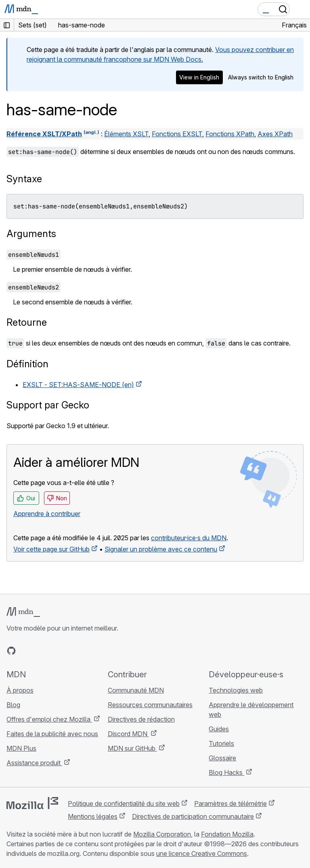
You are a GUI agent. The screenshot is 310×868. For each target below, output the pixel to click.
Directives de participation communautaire (193, 816)
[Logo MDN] (23, 612)
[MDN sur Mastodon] (55, 651)
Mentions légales (93, 816)
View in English (199, 77)
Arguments (31, 234)
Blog (13, 705)
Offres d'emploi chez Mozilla (49, 719)
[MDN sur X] (40, 651)
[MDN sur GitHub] (11, 651)
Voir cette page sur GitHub (51, 549)
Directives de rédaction (141, 719)
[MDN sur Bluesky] (26, 651)
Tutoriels (221, 743)
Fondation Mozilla (227, 834)
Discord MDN (128, 734)
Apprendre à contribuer (47, 514)
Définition (27, 364)
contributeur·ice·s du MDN (189, 538)
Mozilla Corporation (162, 834)
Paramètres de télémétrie (230, 803)
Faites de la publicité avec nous (52, 734)
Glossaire (222, 758)
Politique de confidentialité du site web (124, 803)
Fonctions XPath (230, 134)
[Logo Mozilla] (32, 803)
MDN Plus (21, 748)
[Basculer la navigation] (301, 9)
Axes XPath (275, 134)
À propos (20, 690)
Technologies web (236, 690)
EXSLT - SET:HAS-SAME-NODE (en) (78, 385)
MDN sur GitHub (132, 748)
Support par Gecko (48, 405)
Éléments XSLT (126, 134)
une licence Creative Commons (202, 853)
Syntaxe (24, 179)
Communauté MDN (136, 690)
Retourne (27, 322)
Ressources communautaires (150, 705)
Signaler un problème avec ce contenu (161, 549)
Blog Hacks (226, 772)
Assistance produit (34, 763)
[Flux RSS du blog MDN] (69, 651)
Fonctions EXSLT (177, 134)
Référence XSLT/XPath (44, 134)
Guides (219, 729)
